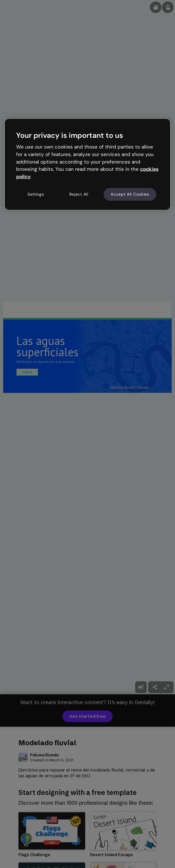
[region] (87, 164)
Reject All (79, 194)
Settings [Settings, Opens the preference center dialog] (36, 194)
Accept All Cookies (130, 194)
